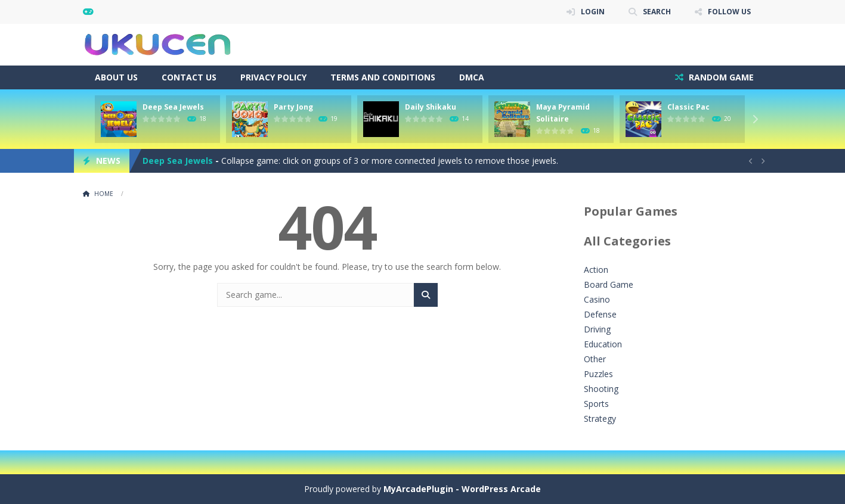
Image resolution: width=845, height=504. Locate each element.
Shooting (601, 389)
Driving (597, 329)
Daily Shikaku (431, 107)
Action (596, 270)
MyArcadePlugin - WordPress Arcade (462, 489)
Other (595, 359)
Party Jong (293, 107)
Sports (596, 404)
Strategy (600, 419)
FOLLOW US (729, 12)
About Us (116, 77)
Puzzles (598, 374)
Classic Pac (688, 107)
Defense (600, 314)
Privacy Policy (273, 77)
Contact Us (189, 77)
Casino (597, 299)
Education (603, 344)
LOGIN (593, 12)
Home (104, 194)
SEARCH (657, 12)
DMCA (472, 77)
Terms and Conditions (383, 77)
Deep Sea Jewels (173, 107)
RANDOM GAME (720, 77)
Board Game (609, 284)
